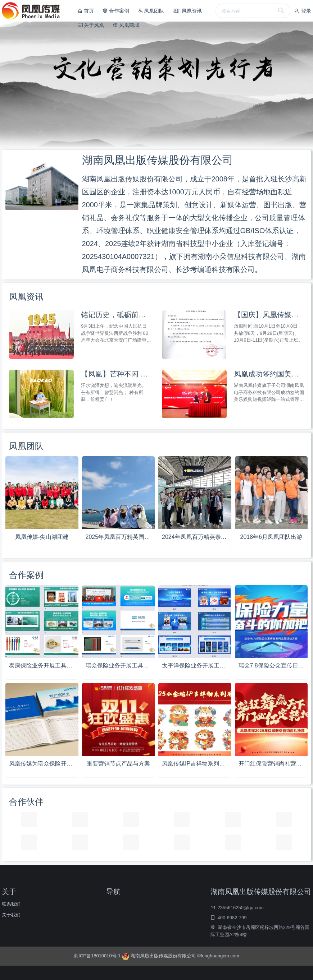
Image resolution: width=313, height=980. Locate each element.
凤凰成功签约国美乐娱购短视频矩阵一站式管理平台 (269, 374)
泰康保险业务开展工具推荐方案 (44, 665)
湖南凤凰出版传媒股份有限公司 (160, 956)
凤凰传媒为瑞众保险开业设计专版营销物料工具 (44, 764)
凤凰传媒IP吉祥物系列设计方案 (197, 764)
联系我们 (11, 904)
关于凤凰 (91, 25)
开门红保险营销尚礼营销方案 (273, 764)
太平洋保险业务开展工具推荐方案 (197, 665)
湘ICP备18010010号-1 (98, 956)
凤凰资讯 (187, 11)
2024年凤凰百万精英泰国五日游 (197, 537)
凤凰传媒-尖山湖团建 (42, 537)
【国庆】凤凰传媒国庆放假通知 (269, 315)
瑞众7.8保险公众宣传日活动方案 (273, 665)
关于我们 (11, 915)
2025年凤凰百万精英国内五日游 (120, 537)
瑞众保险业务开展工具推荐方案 (120, 665)
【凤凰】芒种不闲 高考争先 (116, 374)
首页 (86, 11)
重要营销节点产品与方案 (118, 764)
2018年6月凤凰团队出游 (271, 537)
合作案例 (116, 11)
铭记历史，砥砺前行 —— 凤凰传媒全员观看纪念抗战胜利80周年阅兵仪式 (116, 315)
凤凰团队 (151, 11)
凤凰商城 (126, 25)
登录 (303, 11)
